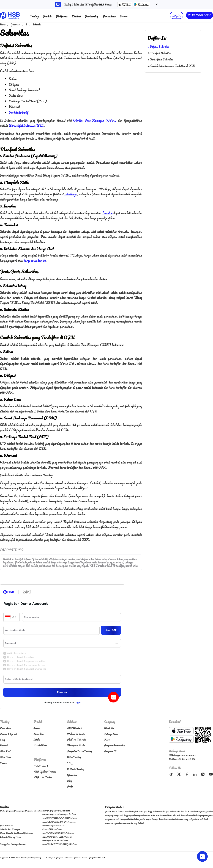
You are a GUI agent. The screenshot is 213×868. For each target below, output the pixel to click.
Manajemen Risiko (76, 745)
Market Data (40, 745)
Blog (69, 781)
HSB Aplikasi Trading (45, 772)
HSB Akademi (74, 728)
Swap (3, 740)
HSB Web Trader (43, 777)
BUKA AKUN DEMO (200, 15)
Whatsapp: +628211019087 (182, 755)
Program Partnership (115, 745)
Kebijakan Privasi (72, 858)
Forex (37, 728)
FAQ (70, 763)
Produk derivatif (19, 112)
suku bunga (71, 194)
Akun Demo (6, 757)
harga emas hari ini (35, 260)
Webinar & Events (76, 734)
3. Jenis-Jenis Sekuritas (160, 59)
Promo (124, 16)
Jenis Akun (5, 728)
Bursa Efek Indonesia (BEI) (27, 126)
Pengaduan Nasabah (97, 858)
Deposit (4, 745)
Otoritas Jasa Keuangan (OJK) (95, 120)
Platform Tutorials (76, 740)
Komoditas (39, 734)
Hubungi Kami (111, 734)
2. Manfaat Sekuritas (159, 53)
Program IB (110, 751)
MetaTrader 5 (41, 766)
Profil (70, 786)
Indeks (37, 740)
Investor (107, 213)
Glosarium (16, 24)
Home (3, 24)
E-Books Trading (76, 769)
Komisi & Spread (8, 734)
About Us (109, 728)
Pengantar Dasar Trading (79, 751)
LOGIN (177, 16)
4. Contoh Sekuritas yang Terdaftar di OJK (171, 66)
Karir (107, 740)
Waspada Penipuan (55, 858)
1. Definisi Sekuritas (158, 47)
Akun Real (5, 751)
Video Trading (74, 757)
